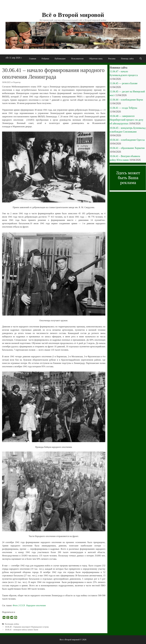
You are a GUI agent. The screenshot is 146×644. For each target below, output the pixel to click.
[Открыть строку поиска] (141, 59)
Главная (33, 59)
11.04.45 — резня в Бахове (124, 83)
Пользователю (77, 59)
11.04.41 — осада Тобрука (123, 108)
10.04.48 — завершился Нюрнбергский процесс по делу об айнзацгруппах (126, 120)
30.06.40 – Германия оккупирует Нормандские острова (27, 627)
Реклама (112, 59)
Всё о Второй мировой (73, 15)
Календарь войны (12, 624)
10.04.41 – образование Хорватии (127, 148)
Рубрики (45, 59)
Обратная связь (96, 59)
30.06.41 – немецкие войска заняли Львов (22, 630)
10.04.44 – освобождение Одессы (127, 140)
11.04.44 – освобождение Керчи (126, 100)
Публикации (60, 59)
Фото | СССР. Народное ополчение (29, 605)
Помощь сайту (127, 59)
